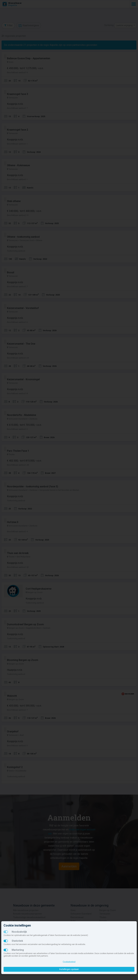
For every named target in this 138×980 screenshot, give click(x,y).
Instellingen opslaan (69, 969)
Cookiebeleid (69, 962)
